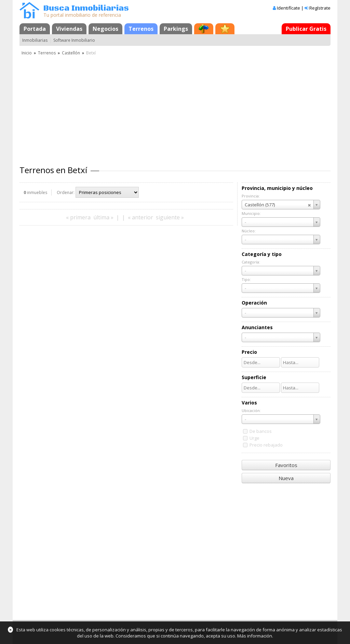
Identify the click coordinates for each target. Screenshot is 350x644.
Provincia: (251, 196)
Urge (254, 438)
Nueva (286, 478)
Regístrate (320, 8)
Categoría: (251, 262)
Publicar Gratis (306, 29)
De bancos (261, 431)
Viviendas (69, 29)
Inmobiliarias (35, 40)
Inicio (27, 53)
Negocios (105, 29)
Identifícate (288, 8)
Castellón (71, 53)
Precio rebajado (266, 445)
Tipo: (246, 279)
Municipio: (251, 213)
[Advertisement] (175, 108)
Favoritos (286, 465)
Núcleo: (249, 231)
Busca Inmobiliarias (86, 8)
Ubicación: (251, 410)
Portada (35, 29)
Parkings (176, 29)
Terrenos (141, 29)
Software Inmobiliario (74, 40)
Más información (255, 636)
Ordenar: (66, 192)
